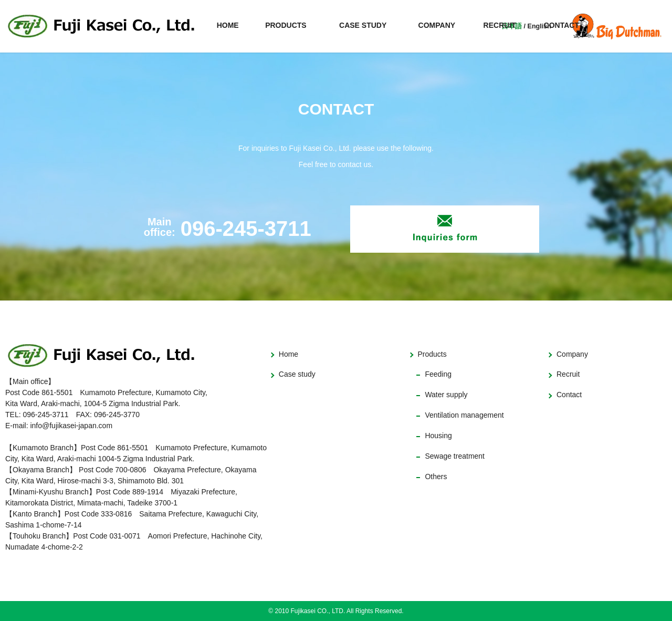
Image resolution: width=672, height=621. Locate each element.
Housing (438, 436)
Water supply (446, 395)
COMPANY (437, 25)
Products (432, 354)
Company (572, 354)
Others (436, 477)
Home (288, 354)
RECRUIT (500, 25)
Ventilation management (464, 415)
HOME (228, 25)
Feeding (438, 374)
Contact (569, 395)
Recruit (568, 374)
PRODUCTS (286, 25)
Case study (297, 374)
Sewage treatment (455, 456)
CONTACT (561, 25)
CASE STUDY (363, 25)
